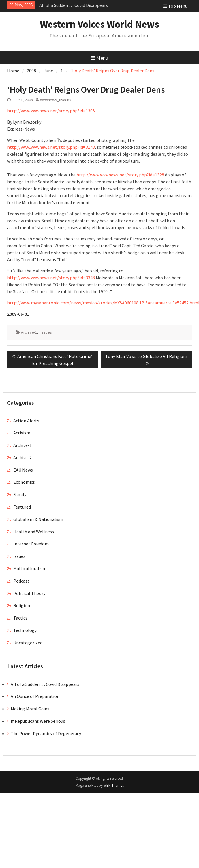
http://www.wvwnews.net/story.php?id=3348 (51, 278)
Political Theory (29, 593)
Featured (22, 507)
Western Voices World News (99, 24)
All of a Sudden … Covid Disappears (74, 5)
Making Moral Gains (30, 709)
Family (20, 494)
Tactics (20, 618)
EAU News (23, 470)
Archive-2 (22, 457)
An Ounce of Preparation (35, 696)
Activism (22, 433)
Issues (46, 332)
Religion (22, 605)
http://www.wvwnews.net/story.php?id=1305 (51, 111)
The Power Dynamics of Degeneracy (46, 733)
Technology (25, 630)
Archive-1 (29, 332)
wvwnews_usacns (56, 100)
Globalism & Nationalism (38, 519)
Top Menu (175, 6)
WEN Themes (114, 785)
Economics (24, 482)
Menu (99, 58)
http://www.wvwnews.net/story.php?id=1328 (120, 175)
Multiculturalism (30, 568)
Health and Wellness (34, 532)
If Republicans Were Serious (38, 721)
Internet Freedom (31, 544)
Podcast (21, 581)
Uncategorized (28, 643)
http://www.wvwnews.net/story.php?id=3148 (51, 147)
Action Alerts (26, 421)
